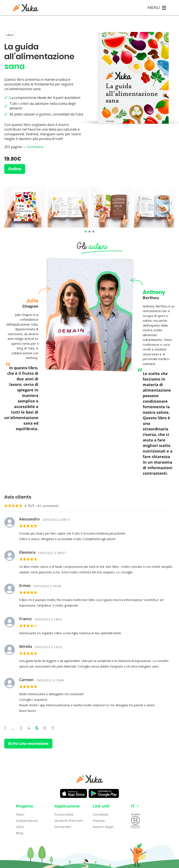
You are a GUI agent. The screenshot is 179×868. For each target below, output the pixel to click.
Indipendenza (27, 821)
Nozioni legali (103, 827)
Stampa (99, 821)
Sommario (35, 147)
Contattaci (101, 815)
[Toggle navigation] (157, 8)
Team (20, 815)
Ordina (15, 169)
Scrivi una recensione (28, 744)
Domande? (63, 827)
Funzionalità (64, 815)
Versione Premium (69, 821)
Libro (20, 827)
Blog (20, 833)
